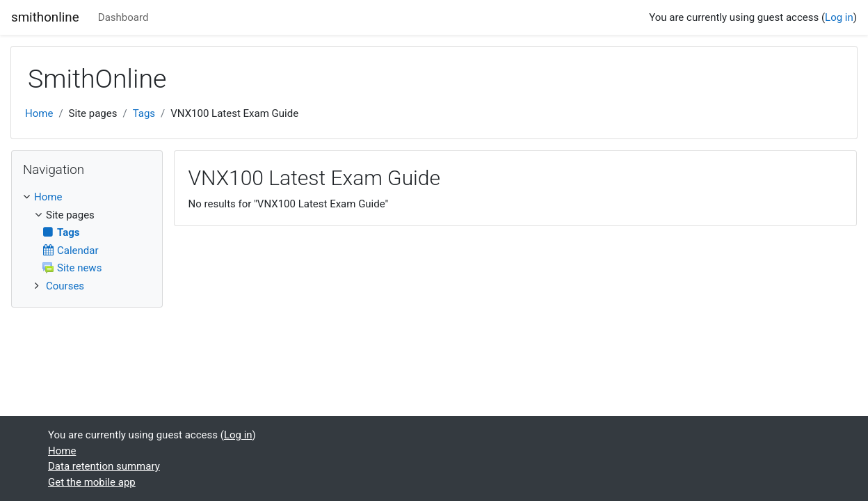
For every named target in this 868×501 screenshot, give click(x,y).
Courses (65, 286)
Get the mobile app (92, 482)
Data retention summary (104, 466)
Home (39, 113)
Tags (144, 113)
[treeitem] (87, 197)
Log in (839, 17)
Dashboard (123, 17)
